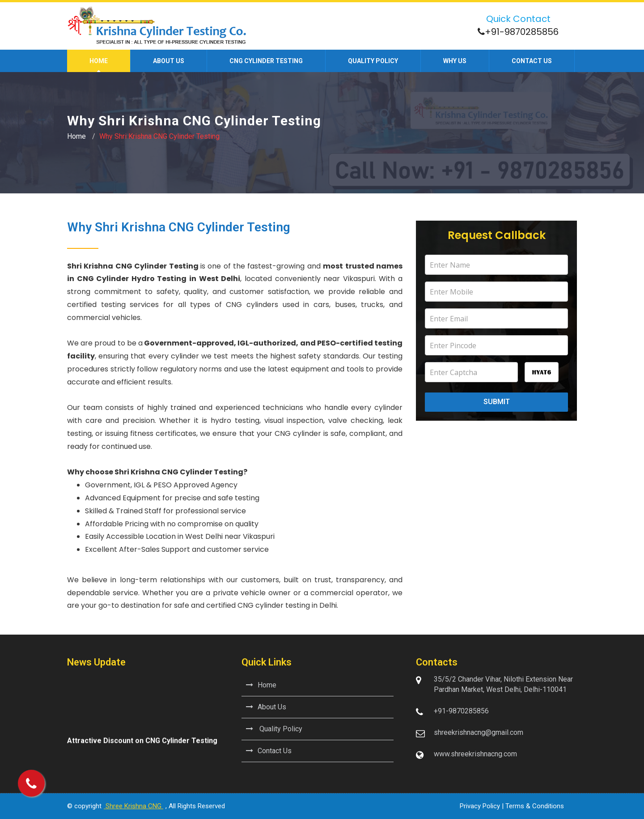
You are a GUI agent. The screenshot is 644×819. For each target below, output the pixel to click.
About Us (266, 707)
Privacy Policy (480, 806)
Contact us (532, 61)
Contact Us (269, 751)
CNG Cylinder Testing (266, 61)
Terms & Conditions (535, 806)
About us (169, 61)
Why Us (455, 61)
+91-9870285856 (522, 32)
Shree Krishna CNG (133, 806)
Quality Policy (373, 61)
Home (99, 61)
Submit (497, 402)
